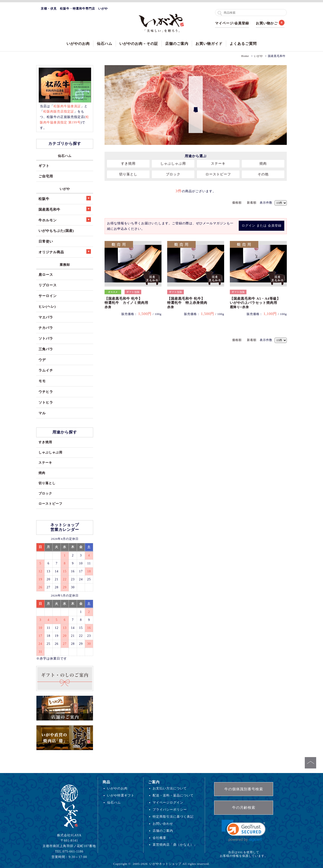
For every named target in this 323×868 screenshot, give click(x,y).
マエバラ (46, 317)
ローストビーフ (218, 174)
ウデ (42, 360)
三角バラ (46, 349)
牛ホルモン (65, 220)
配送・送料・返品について (173, 795)
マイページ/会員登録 (232, 23)
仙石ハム (105, 44)
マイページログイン (168, 802)
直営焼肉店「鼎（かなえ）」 (175, 845)
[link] (244, 831)
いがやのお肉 (78, 44)
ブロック (173, 174)
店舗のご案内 (177, 44)
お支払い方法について (170, 788)
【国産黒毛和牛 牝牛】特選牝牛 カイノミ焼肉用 (126, 303)
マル (42, 413)
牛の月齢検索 (244, 808)
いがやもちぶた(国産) (56, 231)
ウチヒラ (46, 392)
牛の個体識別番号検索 (244, 789)
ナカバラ (46, 328)
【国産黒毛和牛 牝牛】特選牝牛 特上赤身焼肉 (187, 303)
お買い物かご (267, 23)
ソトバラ (46, 338)
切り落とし (128, 174)
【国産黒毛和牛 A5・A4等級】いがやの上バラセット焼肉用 (255, 303)
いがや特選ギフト (121, 795)
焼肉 (263, 164)
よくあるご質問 (243, 44)
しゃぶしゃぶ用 (173, 164)
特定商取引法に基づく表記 (173, 817)
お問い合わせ (163, 824)
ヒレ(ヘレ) (47, 306)
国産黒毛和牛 (65, 209)
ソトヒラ (46, 402)
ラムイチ (46, 370)
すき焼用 (128, 164)
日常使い (46, 241)
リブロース (48, 285)
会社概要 (159, 838)
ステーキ (218, 164)
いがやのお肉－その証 (139, 44)
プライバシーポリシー (170, 809)
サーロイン (48, 296)
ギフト (44, 166)
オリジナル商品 (65, 252)
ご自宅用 (46, 176)
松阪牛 (65, 198)
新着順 (252, 203)
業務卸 (65, 265)
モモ (42, 381)
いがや (65, 189)
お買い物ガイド (209, 44)
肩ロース (46, 275)
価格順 (237, 203)
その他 (263, 174)
